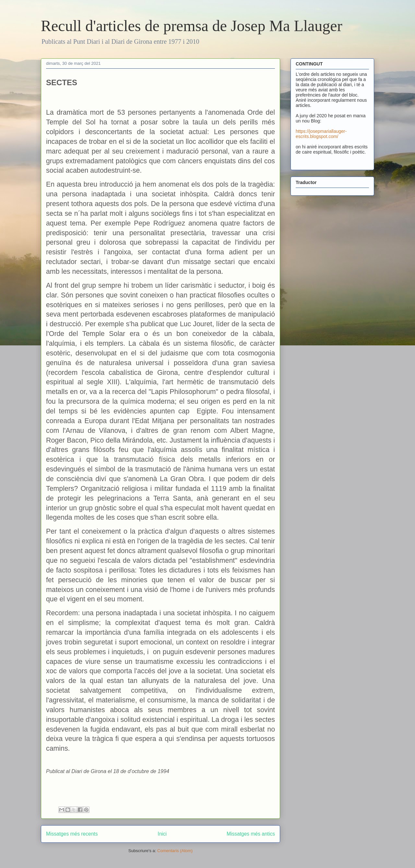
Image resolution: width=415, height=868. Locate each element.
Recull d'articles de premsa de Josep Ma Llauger (192, 26)
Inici (162, 834)
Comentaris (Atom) (175, 851)
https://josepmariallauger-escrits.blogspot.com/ (321, 134)
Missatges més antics (251, 834)
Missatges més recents (72, 834)
